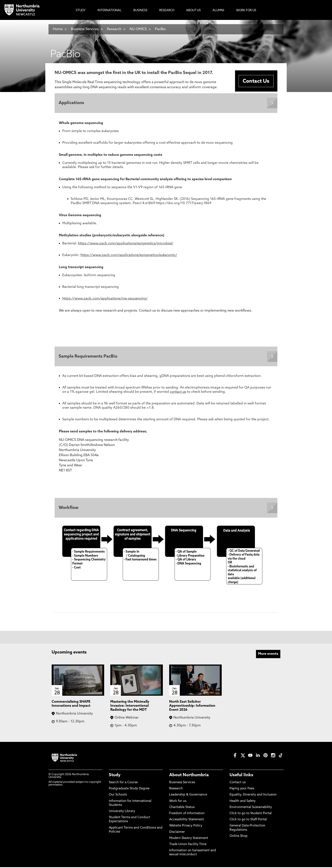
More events (268, 655)
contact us (178, 393)
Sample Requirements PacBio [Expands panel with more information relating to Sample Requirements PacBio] (88, 357)
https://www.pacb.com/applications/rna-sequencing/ (105, 299)
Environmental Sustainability (251, 808)
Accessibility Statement (187, 820)
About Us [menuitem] (193, 10)
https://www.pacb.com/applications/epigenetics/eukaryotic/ (129, 255)
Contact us (238, 783)
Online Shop (239, 837)
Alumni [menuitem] (218, 10)
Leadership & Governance (188, 796)
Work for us (178, 802)
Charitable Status (182, 808)
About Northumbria (189, 776)
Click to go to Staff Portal (248, 820)
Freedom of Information (187, 814)
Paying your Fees (242, 789)
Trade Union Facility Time (188, 845)
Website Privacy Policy (186, 827)
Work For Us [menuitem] (246, 10)
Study (115, 776)
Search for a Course (123, 783)
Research (115, 29)
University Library (122, 812)
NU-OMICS (138, 29)
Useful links (241, 776)
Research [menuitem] (167, 10)
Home (58, 29)
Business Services (85, 29)
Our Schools (118, 796)
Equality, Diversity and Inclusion (253, 796)
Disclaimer (177, 833)
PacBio (160, 29)
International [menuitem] (109, 10)
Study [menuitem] (81, 10)
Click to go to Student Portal (251, 814)
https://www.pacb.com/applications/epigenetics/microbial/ (126, 244)
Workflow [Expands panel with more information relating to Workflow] (69, 509)
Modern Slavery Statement (189, 839)
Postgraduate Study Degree (129, 789)
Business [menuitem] (140, 10)
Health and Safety (243, 802)
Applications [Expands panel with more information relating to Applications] (72, 103)
